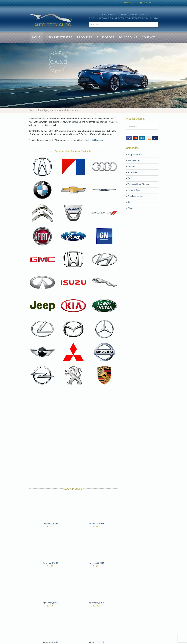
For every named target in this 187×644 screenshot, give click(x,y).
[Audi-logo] (104, 157)
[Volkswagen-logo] (104, 436)
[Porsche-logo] (104, 366)
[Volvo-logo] (43, 459)
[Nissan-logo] (104, 343)
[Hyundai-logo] (104, 250)
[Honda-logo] (73, 250)
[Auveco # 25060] (50, 574)
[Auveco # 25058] (50, 614)
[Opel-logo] (42, 366)
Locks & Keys (134, 190)
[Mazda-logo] (73, 320)
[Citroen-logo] (42, 204)
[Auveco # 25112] (96, 614)
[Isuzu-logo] (73, 273)
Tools (130, 178)
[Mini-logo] (42, 343)
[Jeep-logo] (42, 296)
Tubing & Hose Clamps (138, 184)
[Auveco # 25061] (96, 535)
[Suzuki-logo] (104, 412)
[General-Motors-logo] (104, 227)
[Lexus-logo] (42, 320)
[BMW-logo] (42, 181)
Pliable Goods (134, 160)
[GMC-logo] (42, 250)
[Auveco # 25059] (50, 535)
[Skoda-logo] (42, 412)
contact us (76, 122)
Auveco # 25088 (96, 524)
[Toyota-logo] (73, 436)
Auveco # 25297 (50, 524)
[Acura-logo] (42, 157)
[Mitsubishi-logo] (73, 343)
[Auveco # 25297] (50, 495)
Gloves (131, 208)
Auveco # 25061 (96, 563)
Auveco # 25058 (50, 642)
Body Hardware (135, 154)
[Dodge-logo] (104, 204)
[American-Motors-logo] (73, 157)
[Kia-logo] (73, 296)
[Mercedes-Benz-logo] (104, 320)
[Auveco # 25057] (96, 574)
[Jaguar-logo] (104, 273)
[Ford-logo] (73, 227)
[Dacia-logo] (73, 204)
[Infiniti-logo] (42, 273)
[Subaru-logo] (73, 412)
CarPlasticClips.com (94, 140)
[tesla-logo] (42, 436)
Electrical (132, 166)
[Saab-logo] (73, 389)
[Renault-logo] (42, 389)
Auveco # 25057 (96, 603)
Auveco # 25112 (96, 642)
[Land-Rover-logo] (104, 296)
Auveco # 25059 (50, 563)
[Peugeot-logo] (73, 366)
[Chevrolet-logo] (73, 181)
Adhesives (132, 172)
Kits (129, 202)
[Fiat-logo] (42, 227)
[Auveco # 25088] (96, 495)
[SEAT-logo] (104, 389)
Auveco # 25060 (50, 603)
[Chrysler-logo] (104, 181)
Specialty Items (135, 196)
